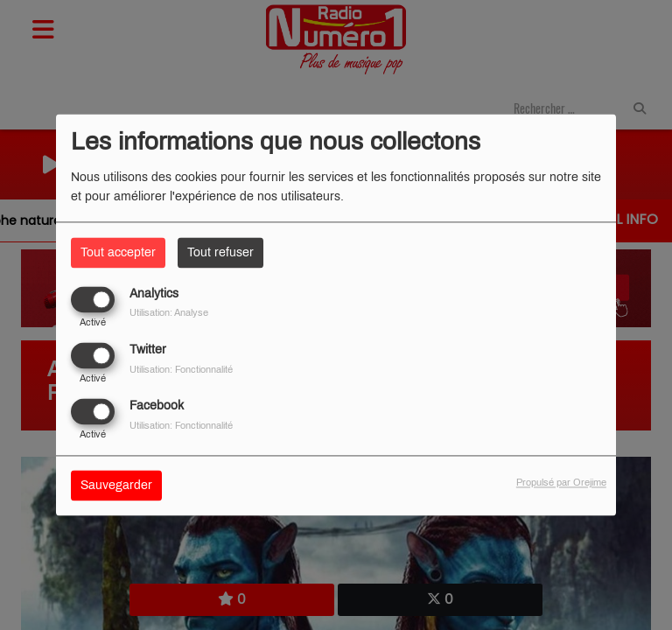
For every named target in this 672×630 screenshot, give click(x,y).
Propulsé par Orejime (561, 483)
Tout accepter (118, 252)
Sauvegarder (116, 486)
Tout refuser (220, 252)
